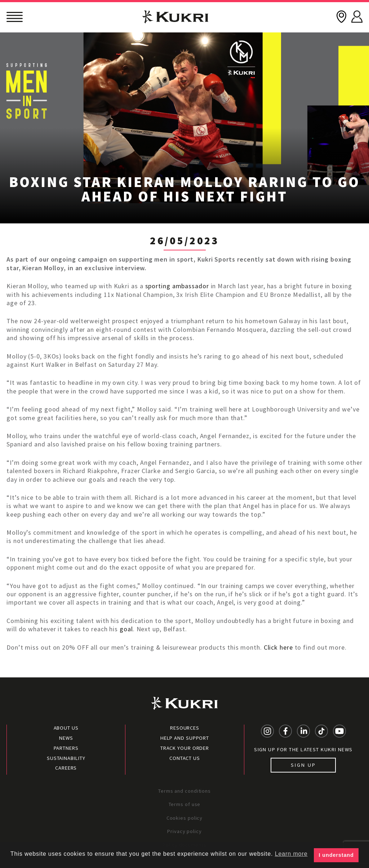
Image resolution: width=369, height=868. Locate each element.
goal (126, 629)
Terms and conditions (184, 791)
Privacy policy (184, 831)
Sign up (303, 765)
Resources (185, 728)
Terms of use (185, 804)
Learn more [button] (291, 854)
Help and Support (185, 738)
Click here (278, 647)
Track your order (185, 748)
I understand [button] (336, 855)
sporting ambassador (177, 286)
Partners (66, 748)
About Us (66, 728)
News (66, 738)
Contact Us (185, 758)
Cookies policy (185, 818)
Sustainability (66, 758)
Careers (66, 768)
